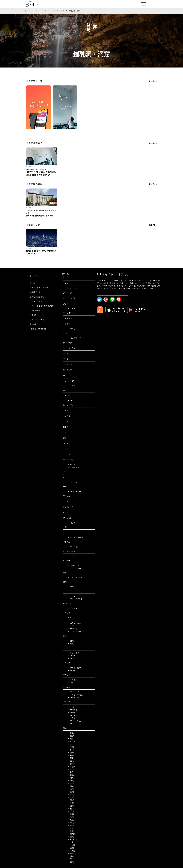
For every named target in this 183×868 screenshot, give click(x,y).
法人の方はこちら (37, 297)
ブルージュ (73, 565)
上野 (62, 11)
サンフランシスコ (76, 631)
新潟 (71, 825)
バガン (72, 401)
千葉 (71, 803)
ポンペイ (73, 710)
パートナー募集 (36, 301)
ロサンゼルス (74, 623)
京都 (71, 848)
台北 (71, 644)
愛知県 (72, 834)
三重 (71, 853)
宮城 (71, 783)
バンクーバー (74, 492)
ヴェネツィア (74, 715)
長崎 (71, 856)
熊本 (71, 764)
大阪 (71, 842)
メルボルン (73, 467)
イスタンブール (75, 537)
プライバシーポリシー (39, 320)
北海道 (72, 845)
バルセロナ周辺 (75, 695)
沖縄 (71, 795)
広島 (71, 820)
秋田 (71, 750)
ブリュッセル (74, 568)
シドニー (73, 556)
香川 (71, 789)
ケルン (72, 596)
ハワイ (72, 626)
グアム (72, 617)
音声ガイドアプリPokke (39, 288)
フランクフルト (75, 599)
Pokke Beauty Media (38, 329)
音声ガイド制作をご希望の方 (41, 306)
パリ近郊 (73, 680)
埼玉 (71, 772)
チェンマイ (73, 653)
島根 (71, 859)
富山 (71, 761)
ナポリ (72, 707)
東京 (53, 11)
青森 (71, 786)
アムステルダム (75, 577)
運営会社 (33, 324)
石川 (71, 817)
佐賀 (71, 736)
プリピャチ (73, 329)
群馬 (71, 837)
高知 (71, 747)
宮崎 (71, 753)
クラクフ (73, 288)
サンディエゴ (74, 629)
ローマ (72, 724)
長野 (71, 831)
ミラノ (72, 718)
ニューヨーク (74, 620)
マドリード (73, 692)
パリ (71, 683)
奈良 (71, 823)
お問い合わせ (35, 311)
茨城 (71, 828)
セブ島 (72, 523)
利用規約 (33, 315)
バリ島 (72, 386)
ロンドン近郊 (74, 668)
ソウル (72, 587)
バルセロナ (73, 698)
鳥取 (71, 739)
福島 (71, 755)
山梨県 (72, 851)
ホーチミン (73, 547)
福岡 (71, 792)
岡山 (71, 811)
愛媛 (71, 800)
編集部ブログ (35, 292)
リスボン (73, 608)
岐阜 (71, 775)
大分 (71, 797)
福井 (71, 758)
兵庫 (71, 806)
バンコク (73, 658)
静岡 (71, 814)
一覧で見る (151, 81)
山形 (71, 769)
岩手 (71, 778)
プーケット (73, 656)
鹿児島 (72, 741)
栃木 (71, 809)
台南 (71, 641)
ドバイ (72, 309)
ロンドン (73, 671)
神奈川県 (73, 839)
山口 (71, 744)
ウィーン (73, 465)
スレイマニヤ (74, 482)
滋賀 (71, 781)
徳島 (71, 733)
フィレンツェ (74, 721)
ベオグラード (74, 338)
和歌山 (72, 767)
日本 (44, 11)
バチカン (73, 712)
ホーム (28, 11)
